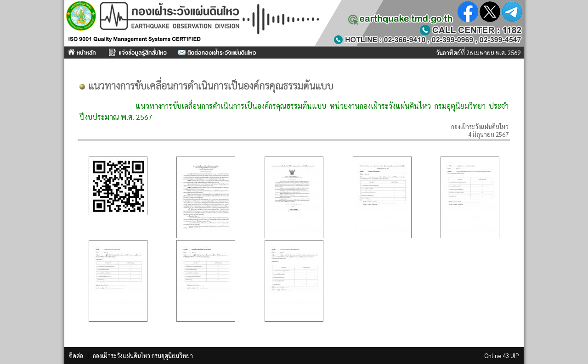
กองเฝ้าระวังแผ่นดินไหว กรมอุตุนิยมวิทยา (143, 356)
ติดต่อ (76, 356)
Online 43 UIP (502, 356)
